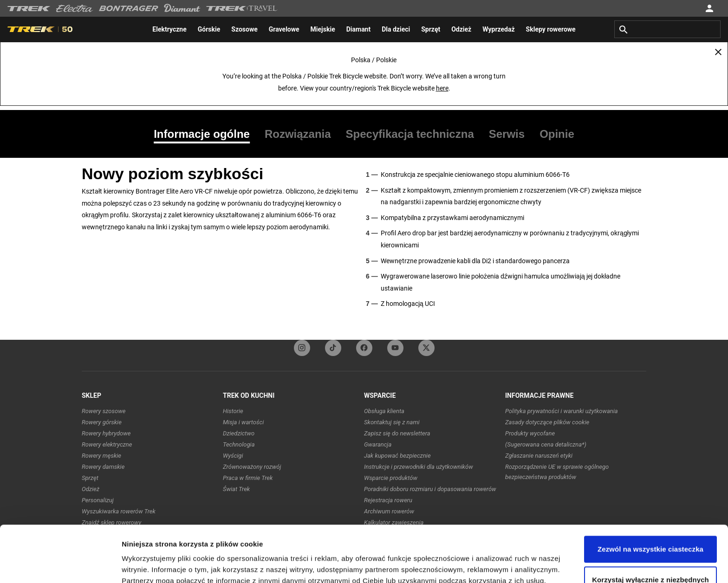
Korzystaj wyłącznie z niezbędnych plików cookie (650, 532)
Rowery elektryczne (107, 444)
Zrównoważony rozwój (252, 467)
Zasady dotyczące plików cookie (547, 422)
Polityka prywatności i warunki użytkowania (562, 411)
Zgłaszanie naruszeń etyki (539, 456)
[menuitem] (169, 29)
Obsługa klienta (384, 411)
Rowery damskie (103, 467)
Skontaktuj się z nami (392, 422)
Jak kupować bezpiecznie (397, 456)
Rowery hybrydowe (106, 433)
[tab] (205, 134)
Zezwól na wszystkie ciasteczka (650, 496)
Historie (233, 411)
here (442, 88)
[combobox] (667, 29)
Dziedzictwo (239, 433)
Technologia (239, 444)
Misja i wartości (243, 422)
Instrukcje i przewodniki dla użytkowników (419, 467)
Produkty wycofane (530, 433)
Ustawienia (140, 565)
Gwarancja (378, 444)
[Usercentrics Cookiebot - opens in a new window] (60, 565)
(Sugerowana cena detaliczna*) (546, 444)
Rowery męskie (101, 456)
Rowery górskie (102, 422)
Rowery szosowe (104, 411)
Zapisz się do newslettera (397, 433)
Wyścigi (233, 456)
